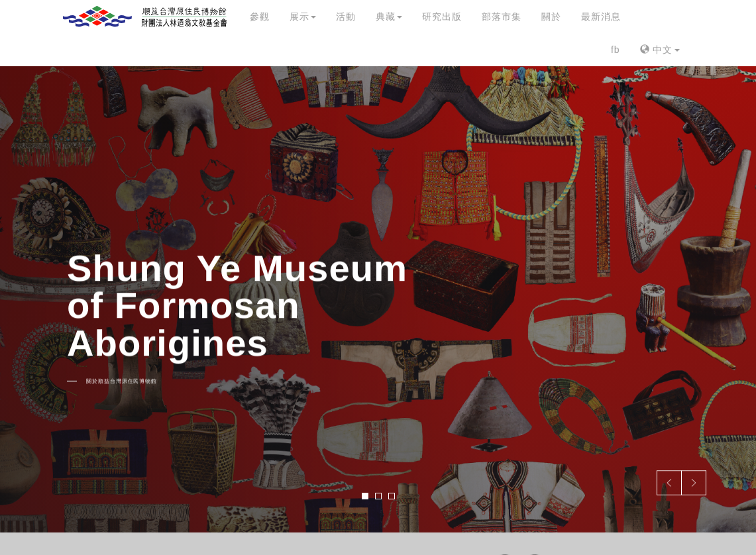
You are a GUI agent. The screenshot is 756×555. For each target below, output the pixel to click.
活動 (346, 17)
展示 (303, 17)
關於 (551, 17)
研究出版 (442, 17)
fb (616, 50)
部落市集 (502, 17)
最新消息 (601, 17)
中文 (660, 50)
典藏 (389, 17)
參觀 (260, 17)
